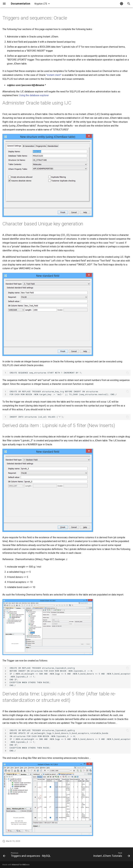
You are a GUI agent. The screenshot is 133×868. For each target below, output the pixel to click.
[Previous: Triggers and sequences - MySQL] (27, 855)
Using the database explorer (34, 95)
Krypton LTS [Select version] (41, 4)
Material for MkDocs (21, 865)
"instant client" (54, 75)
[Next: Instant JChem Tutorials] (111, 855)
